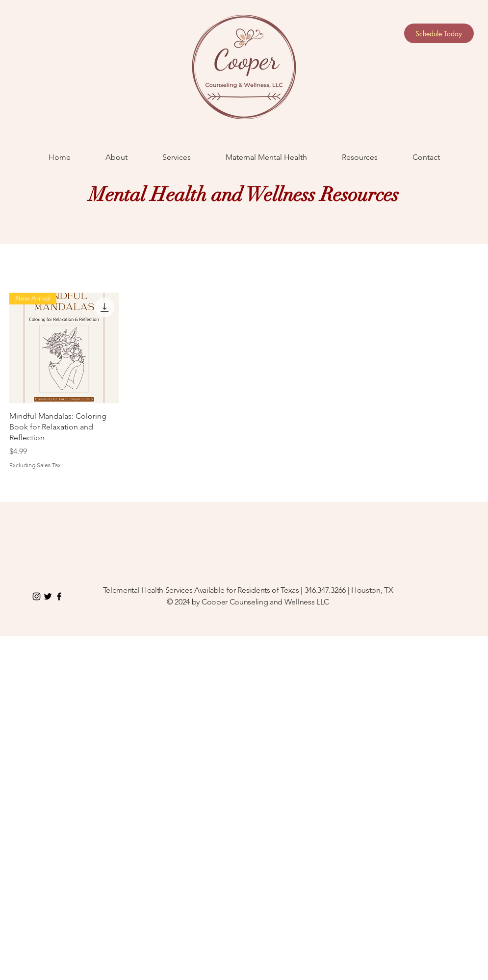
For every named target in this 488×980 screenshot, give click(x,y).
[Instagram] (37, 596)
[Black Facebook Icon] (59, 596)
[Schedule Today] (439, 33)
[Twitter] (48, 596)
